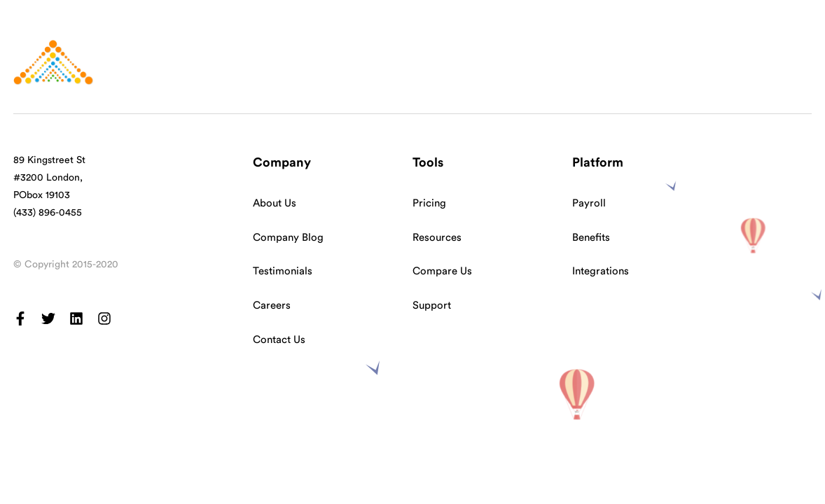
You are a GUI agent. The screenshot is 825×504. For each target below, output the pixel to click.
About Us (275, 203)
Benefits (591, 238)
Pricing (429, 203)
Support (432, 306)
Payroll (589, 203)
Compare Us (442, 271)
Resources (437, 238)
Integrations (601, 271)
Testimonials (283, 271)
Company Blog (288, 238)
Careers (272, 306)
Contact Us (279, 340)
